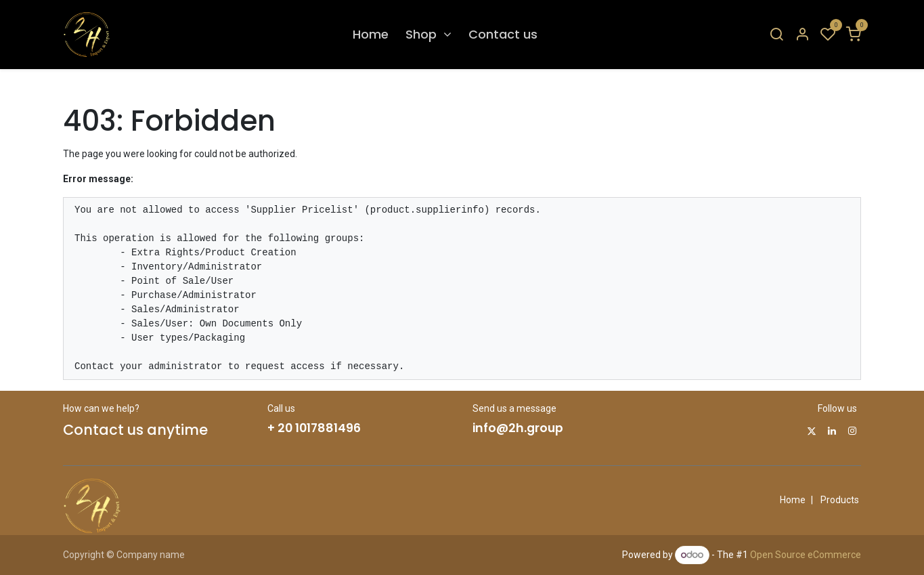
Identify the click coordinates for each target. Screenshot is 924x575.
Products (840, 500)
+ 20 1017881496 (314, 428)
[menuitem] (371, 34)
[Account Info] (802, 35)
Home (793, 500)
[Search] (776, 35)
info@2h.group (518, 428)
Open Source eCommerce (806, 555)
